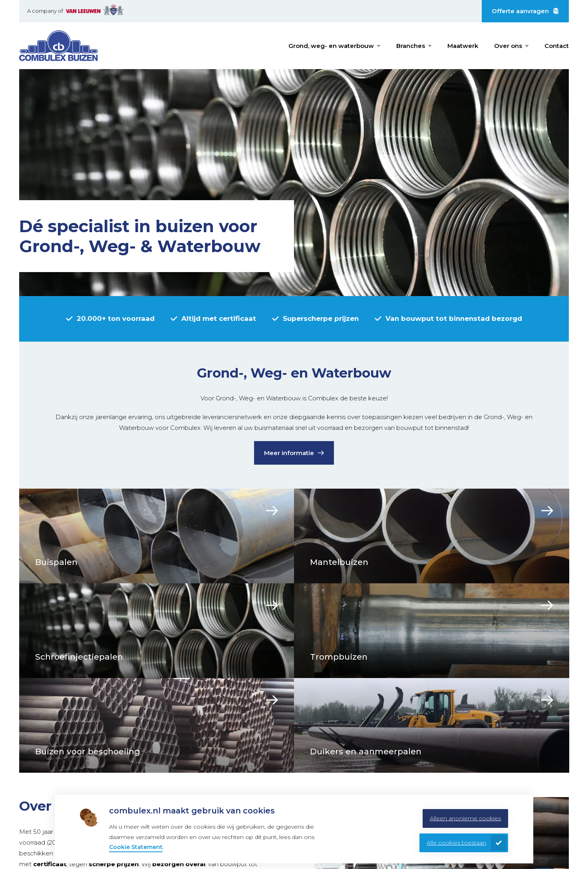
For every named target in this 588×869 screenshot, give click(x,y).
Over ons (508, 46)
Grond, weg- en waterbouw (331, 46)
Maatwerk (463, 46)
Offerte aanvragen (520, 11)
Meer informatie (289, 453)
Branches (411, 46)
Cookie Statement (136, 847)
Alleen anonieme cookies (465, 818)
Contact (557, 46)
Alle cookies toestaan (456, 843)
